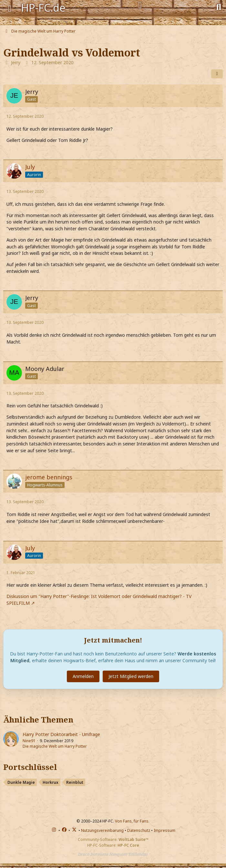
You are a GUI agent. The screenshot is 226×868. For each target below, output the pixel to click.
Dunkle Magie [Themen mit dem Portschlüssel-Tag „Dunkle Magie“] (21, 782)
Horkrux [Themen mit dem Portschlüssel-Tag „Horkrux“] (51, 782)
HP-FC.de (43, 8)
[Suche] (219, 6)
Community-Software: (113, 839)
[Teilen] (217, 74)
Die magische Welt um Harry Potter (55, 746)
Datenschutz (139, 830)
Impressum (164, 830)
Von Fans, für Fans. (132, 821)
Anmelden (83, 676)
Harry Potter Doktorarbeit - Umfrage (61, 734)
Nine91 (29, 741)
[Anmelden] (140, 5)
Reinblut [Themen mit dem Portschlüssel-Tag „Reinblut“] (75, 782)
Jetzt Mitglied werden (131, 676)
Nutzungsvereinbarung (102, 830)
